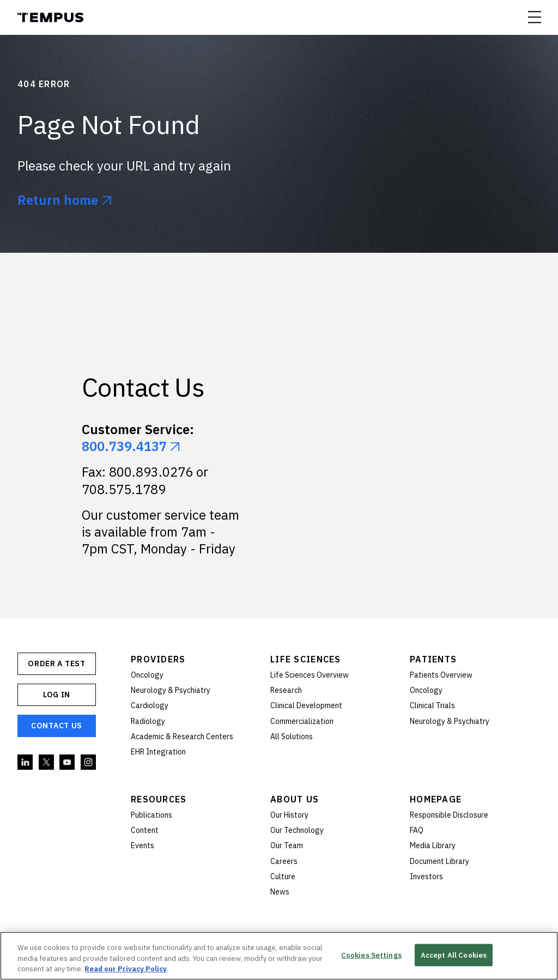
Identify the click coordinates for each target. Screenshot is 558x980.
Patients (433, 659)
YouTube (68, 763)
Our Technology (297, 830)
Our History (289, 815)
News (280, 892)
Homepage (436, 799)
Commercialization (302, 721)
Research (286, 690)
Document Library (439, 861)
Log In (57, 695)
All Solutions (292, 736)
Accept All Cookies (454, 955)
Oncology (147, 675)
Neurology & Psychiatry (171, 690)
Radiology (148, 721)
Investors (426, 876)
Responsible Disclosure (449, 815)
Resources (159, 799)
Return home (58, 200)
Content (145, 830)
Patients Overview (441, 675)
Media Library (433, 845)
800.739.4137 (124, 446)
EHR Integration (158, 752)
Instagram (89, 763)
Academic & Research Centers (182, 736)
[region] (279, 956)
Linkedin (26, 763)
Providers (158, 659)
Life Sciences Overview (310, 675)
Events (142, 845)
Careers (284, 861)
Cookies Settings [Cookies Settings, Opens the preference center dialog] (371, 955)
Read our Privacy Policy (126, 969)
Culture (283, 876)
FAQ (417, 830)
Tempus (50, 17)
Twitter (47, 763)
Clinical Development (306, 705)
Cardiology (150, 705)
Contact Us (57, 726)
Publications (151, 815)
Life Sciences (306, 659)
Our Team (287, 845)
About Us (295, 799)
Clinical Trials (432, 705)
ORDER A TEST (56, 664)
